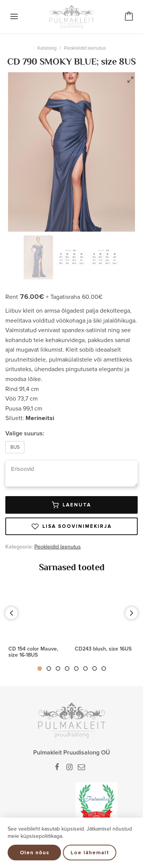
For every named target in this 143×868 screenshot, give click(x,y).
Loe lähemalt (90, 853)
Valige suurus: (25, 433)
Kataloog (47, 48)
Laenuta (71, 505)
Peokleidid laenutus (85, 48)
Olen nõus (35, 853)
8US (15, 447)
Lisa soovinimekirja (72, 526)
